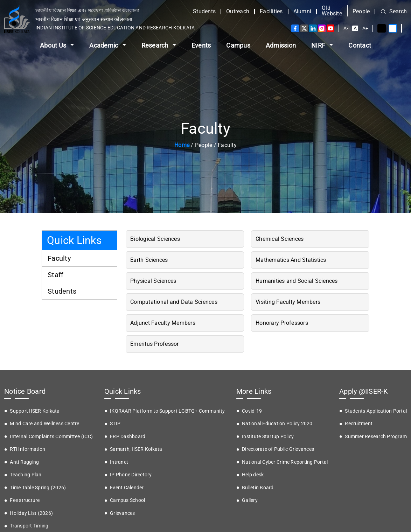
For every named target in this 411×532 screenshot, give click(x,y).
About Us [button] (54, 45)
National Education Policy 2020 (277, 423)
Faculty (59, 258)
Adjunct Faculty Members (163, 323)
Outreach (238, 12)
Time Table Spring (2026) (38, 488)
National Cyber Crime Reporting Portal (285, 462)
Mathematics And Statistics (291, 260)
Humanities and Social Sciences (297, 281)
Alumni (302, 12)
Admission (281, 45)
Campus (238, 45)
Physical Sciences (153, 281)
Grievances (123, 513)
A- (346, 28)
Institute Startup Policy (268, 436)
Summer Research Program (376, 436)
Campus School (127, 500)
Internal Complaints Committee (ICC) (51, 436)
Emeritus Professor (155, 344)
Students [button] (204, 12)
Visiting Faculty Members (288, 302)
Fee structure (25, 500)
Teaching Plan (26, 475)
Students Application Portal (376, 411)
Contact (360, 45)
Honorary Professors (282, 323)
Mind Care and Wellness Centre (44, 423)
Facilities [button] (271, 12)
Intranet (119, 462)
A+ (365, 28)
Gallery (250, 500)
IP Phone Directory (131, 475)
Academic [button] (104, 45)
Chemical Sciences (280, 239)
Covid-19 (252, 411)
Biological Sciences (155, 239)
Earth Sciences (149, 260)
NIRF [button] (319, 45)
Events (201, 45)
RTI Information (27, 449)
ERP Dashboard (128, 436)
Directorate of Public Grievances (278, 449)
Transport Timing (29, 526)
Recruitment (359, 423)
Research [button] (156, 45)
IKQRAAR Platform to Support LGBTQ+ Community (167, 411)
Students (62, 291)
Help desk (253, 475)
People (361, 12)
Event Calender (127, 488)
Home (182, 145)
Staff (55, 275)
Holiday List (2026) (31, 513)
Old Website (332, 11)
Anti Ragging (24, 462)
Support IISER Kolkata (35, 411)
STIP (115, 423)
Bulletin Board (258, 488)
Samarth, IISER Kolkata (136, 449)
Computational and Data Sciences (174, 302)
